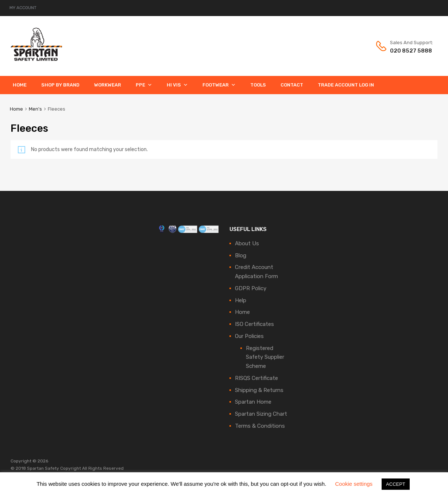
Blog (241, 255)
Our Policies (249, 336)
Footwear (219, 85)
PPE (144, 85)
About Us (247, 243)
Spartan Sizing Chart (261, 414)
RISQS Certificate (256, 378)
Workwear (108, 85)
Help (241, 300)
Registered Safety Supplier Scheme (265, 357)
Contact (292, 85)
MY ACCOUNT (23, 8)
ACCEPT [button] (396, 484)
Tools (258, 85)
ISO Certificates (254, 324)
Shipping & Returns (259, 390)
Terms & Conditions (260, 426)
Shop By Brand (60, 85)
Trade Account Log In (346, 85)
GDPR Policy (251, 288)
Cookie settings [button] (354, 484)
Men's (35, 109)
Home (20, 85)
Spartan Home (253, 402)
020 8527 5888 (408, 51)
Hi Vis (177, 85)
